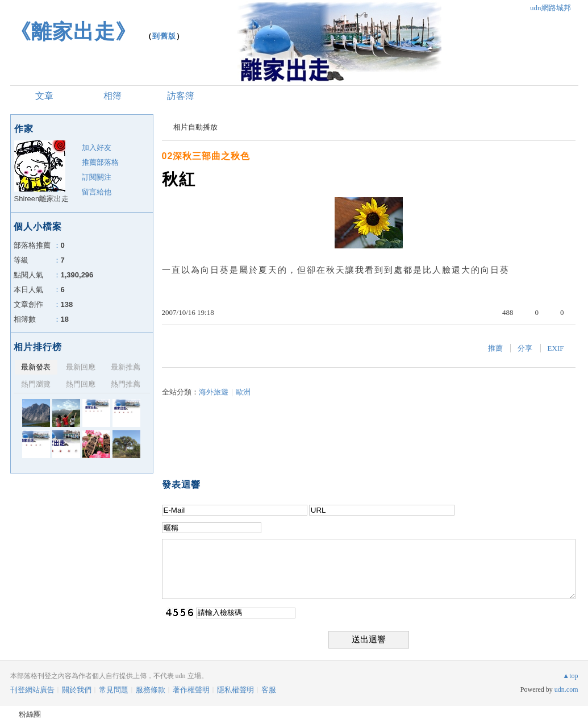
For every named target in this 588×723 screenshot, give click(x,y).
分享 (525, 348)
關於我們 (77, 690)
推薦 (495, 348)
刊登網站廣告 (32, 690)
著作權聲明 (191, 690)
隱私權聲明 (235, 690)
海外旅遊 (214, 392)
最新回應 (81, 367)
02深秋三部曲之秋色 (206, 156)
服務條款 (151, 690)
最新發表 (36, 367)
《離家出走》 (73, 32)
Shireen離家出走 (42, 199)
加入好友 (97, 147)
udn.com (566, 689)
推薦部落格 (100, 162)
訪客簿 (181, 96)
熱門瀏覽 (36, 384)
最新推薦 (126, 367)
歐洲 (243, 392)
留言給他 (97, 192)
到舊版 (164, 36)
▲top (570, 676)
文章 (44, 96)
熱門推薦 (126, 384)
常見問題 (114, 690)
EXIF (556, 348)
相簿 (112, 96)
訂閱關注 (97, 177)
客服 (269, 690)
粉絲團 (30, 714)
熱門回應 (81, 384)
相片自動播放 (195, 127)
